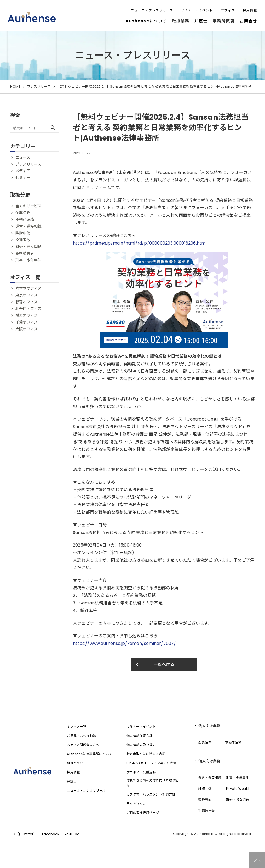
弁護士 (201, 21)
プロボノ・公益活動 (141, 772)
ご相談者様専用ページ (143, 813)
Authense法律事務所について (90, 754)
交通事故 (23, 240)
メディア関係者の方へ (83, 745)
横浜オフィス (27, 315)
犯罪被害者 (25, 253)
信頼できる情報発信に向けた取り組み (153, 783)
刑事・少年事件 (28, 260)
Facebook (51, 834)
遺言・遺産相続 (28, 226)
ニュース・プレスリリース (152, 10)
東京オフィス (27, 295)
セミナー (23, 178)
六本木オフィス (28, 288)
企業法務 (23, 213)
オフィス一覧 (77, 727)
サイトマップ (136, 803)
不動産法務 (25, 220)
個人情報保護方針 (140, 736)
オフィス (228, 10)
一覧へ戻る (154, 664)
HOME (15, 86)
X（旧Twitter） (25, 834)
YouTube (72, 834)
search (53, 128)
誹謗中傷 (23, 233)
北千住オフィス (28, 309)
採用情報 (250, 10)
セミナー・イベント (197, 10)
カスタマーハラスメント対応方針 (151, 794)
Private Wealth (238, 789)
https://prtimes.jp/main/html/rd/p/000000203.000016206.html (140, 243)
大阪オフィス (27, 329)
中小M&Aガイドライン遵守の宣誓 (151, 763)
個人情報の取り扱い (141, 745)
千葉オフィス (27, 322)
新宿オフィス (27, 302)
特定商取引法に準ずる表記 (146, 754)
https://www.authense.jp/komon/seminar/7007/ (125, 643)
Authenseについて (146, 21)
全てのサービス (28, 206)
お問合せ (248, 21)
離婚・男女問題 (28, 247)
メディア (23, 171)
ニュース (23, 157)
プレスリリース (39, 86)
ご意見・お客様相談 (82, 736)
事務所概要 (75, 763)
